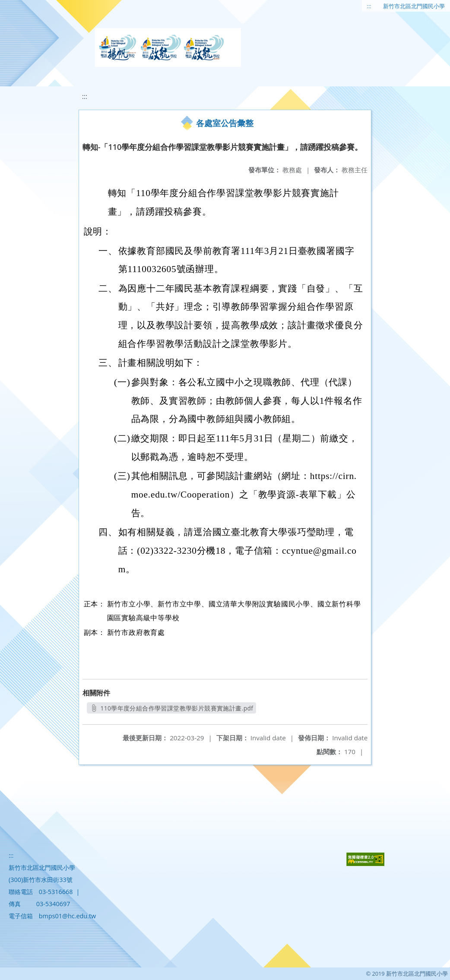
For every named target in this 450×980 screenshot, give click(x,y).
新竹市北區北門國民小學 (414, 6)
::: (369, 6)
